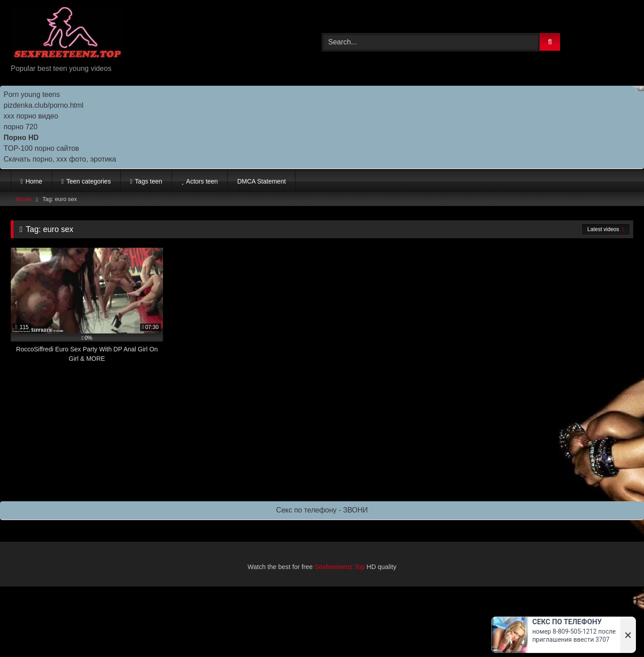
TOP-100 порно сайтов (41, 148)
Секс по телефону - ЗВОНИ (322, 510)
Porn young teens (32, 94)
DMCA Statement (261, 181)
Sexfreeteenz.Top (340, 567)
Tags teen (148, 181)
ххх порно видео (31, 116)
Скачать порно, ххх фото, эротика (60, 159)
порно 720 (20, 127)
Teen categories (89, 181)
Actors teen (202, 181)
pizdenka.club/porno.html (44, 105)
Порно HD (21, 138)
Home (34, 181)
